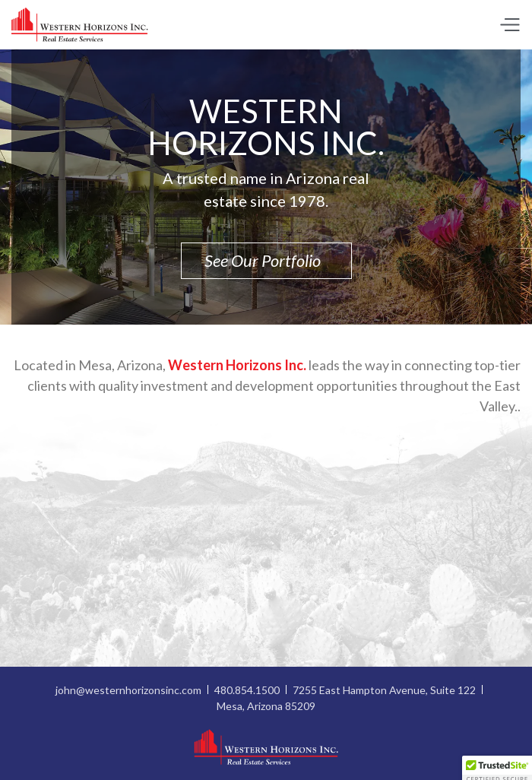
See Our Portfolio (266, 260)
